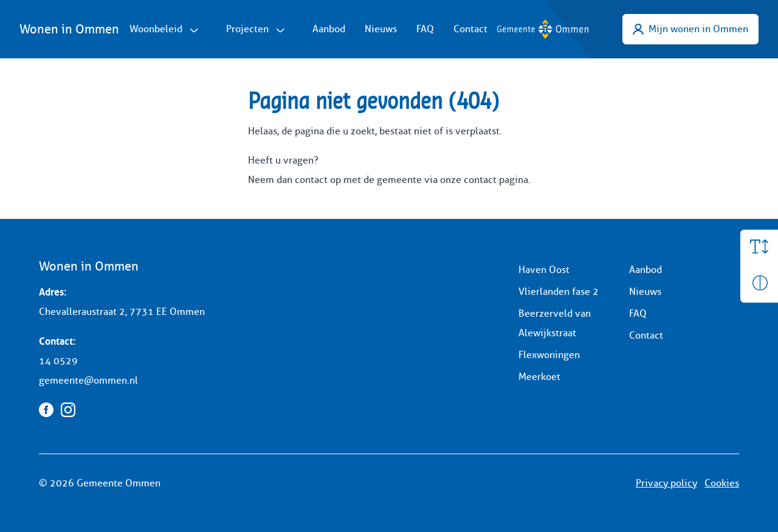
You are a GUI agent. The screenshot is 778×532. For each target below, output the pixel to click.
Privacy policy (666, 483)
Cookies (722, 483)
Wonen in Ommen (69, 29)
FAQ (425, 29)
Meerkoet (539, 377)
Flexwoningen (549, 355)
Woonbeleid (156, 29)
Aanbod (329, 29)
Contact (470, 29)
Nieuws (381, 29)
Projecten (247, 29)
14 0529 (58, 361)
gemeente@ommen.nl (88, 380)
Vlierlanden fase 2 (559, 292)
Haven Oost (544, 270)
